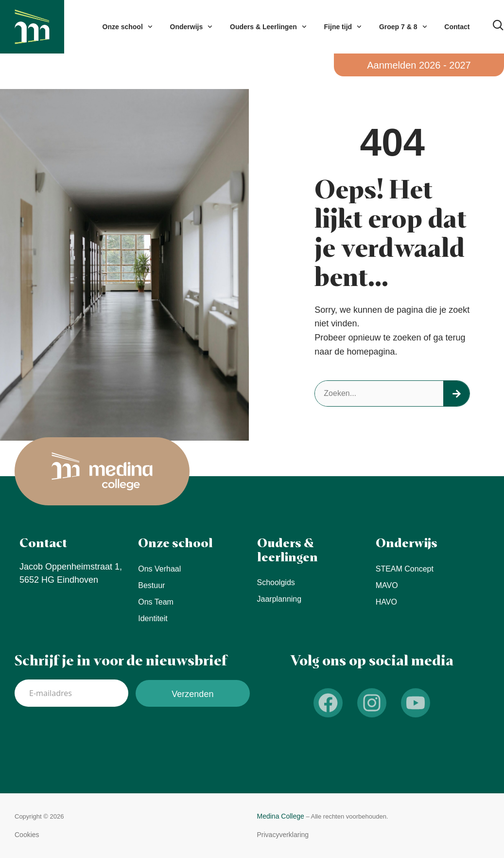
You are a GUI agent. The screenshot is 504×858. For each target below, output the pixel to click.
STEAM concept (405, 569)
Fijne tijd (343, 27)
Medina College (281, 816)
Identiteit (153, 618)
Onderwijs (191, 27)
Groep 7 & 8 (403, 27)
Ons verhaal (159, 569)
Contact (457, 27)
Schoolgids (276, 582)
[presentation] (88, 735)
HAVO (386, 602)
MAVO (387, 585)
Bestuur (151, 585)
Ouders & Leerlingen (268, 27)
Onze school (128, 27)
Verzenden (192, 694)
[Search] (456, 393)
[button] (27, 835)
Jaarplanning (279, 599)
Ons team (156, 602)
